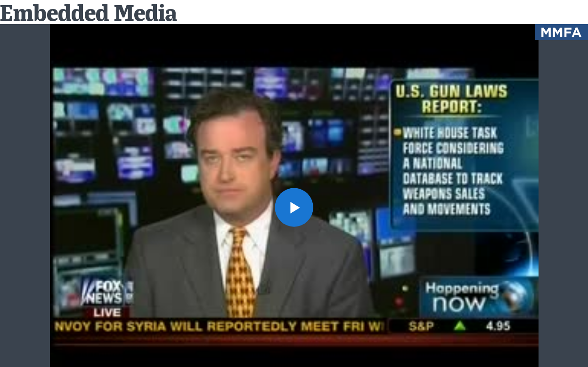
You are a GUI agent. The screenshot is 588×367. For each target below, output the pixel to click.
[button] (294, 207)
